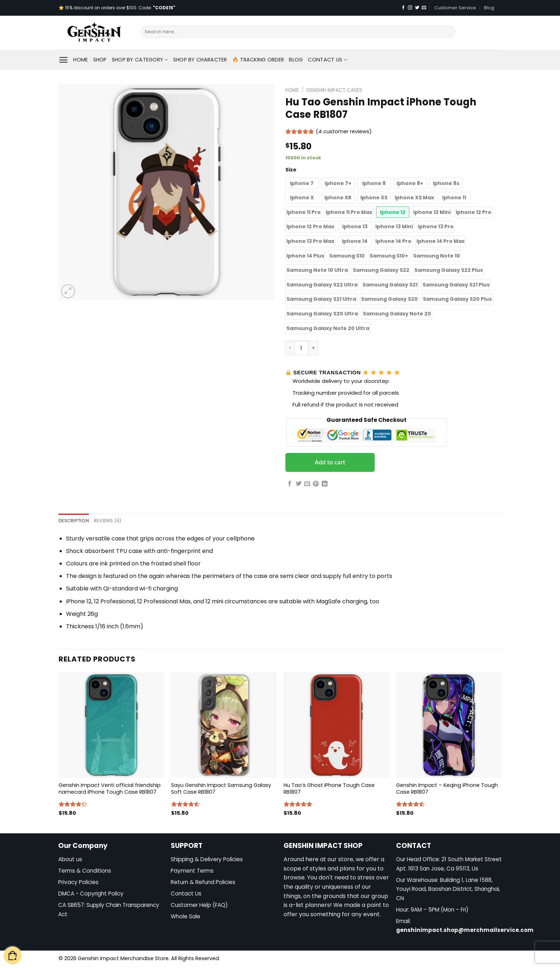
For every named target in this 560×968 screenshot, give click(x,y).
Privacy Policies (78, 882)
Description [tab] (74, 521)
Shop (100, 60)
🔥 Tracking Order (258, 60)
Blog (489, 8)
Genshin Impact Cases (334, 90)
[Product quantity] (301, 348)
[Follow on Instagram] (410, 8)
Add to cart (330, 462)
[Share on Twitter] (299, 484)
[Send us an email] (424, 8)
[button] (302, 183)
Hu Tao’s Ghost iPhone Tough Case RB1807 (329, 789)
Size (291, 170)
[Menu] (63, 60)
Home (81, 60)
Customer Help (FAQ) (199, 905)
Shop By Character (200, 60)
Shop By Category (140, 60)
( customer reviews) (344, 132)
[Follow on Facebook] (403, 8)
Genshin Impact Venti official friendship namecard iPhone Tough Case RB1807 (110, 789)
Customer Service (455, 8)
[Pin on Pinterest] (316, 484)
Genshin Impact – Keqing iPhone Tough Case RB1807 (447, 789)
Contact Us (327, 60)
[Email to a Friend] (307, 484)
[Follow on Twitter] (417, 8)
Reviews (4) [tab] (108, 521)
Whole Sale (186, 916)
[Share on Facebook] (290, 484)
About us (70, 859)
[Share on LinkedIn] (325, 484)
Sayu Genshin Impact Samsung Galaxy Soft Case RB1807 (221, 789)
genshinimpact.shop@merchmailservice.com (465, 930)
